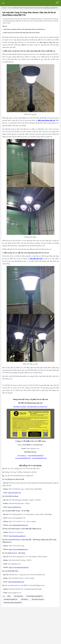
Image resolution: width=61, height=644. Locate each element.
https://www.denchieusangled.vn (19, 567)
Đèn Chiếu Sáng (19, 596)
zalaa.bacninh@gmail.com (16, 582)
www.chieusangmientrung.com (18, 525)
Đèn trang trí (25, 599)
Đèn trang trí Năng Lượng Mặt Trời (13, 603)
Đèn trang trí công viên (38, 599)
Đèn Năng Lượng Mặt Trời (11, 599)
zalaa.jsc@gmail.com (14, 507)
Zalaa (9, 596)
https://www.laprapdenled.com (18, 549)
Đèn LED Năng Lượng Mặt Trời (34, 596)
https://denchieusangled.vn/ (17, 536)
